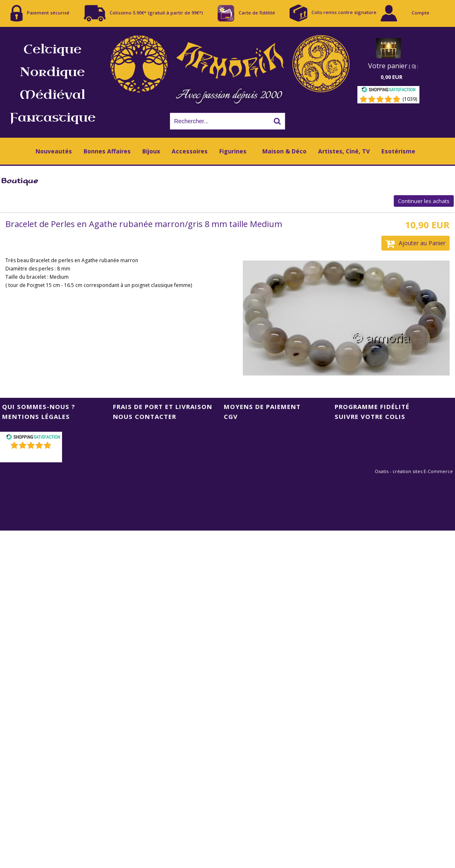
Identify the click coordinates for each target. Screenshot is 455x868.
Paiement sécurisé (40, 13)
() (32, 456)
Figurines (233, 151)
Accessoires (190, 151)
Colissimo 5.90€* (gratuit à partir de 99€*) (144, 13)
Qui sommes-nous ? (39, 407)
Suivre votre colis (370, 416)
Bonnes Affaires (107, 151)
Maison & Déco (284, 151)
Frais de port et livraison (163, 407)
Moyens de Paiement (262, 407)
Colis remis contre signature (333, 13)
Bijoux (151, 151)
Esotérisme (398, 151)
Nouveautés (54, 151)
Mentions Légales (36, 416)
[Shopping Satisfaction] (388, 91)
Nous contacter (145, 416)
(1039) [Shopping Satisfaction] (410, 99)
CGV (231, 416)
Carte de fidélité (246, 13)
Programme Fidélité (372, 407)
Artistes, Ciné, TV (344, 151)
